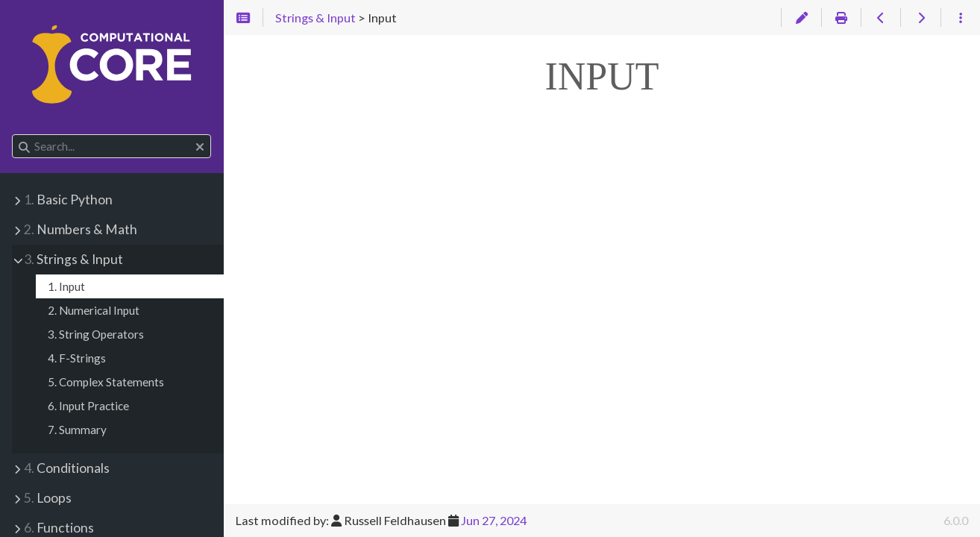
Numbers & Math (81, 229)
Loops (48, 498)
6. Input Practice (88, 406)
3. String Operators (96, 334)
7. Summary (77, 430)
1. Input (66, 286)
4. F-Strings (77, 358)
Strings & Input (73, 259)
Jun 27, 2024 (494, 520)
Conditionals (67, 468)
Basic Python (68, 200)
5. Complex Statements (106, 382)
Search (13, 135)
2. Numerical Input (94, 310)
